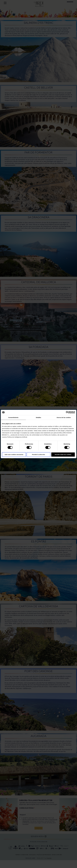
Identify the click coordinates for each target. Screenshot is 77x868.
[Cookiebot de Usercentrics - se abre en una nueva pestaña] (67, 412)
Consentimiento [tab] (13, 417)
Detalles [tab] (38, 417)
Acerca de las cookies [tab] (64, 417)
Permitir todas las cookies (63, 455)
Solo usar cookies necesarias (14, 455)
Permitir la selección (39, 455)
